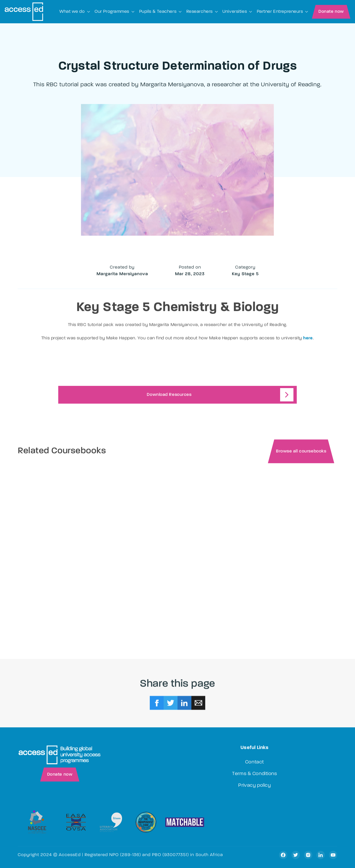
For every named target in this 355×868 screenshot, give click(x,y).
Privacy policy (254, 786)
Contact (255, 762)
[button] (75, 12)
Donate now (331, 12)
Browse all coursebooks (301, 452)
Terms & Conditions (254, 774)
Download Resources (169, 395)
